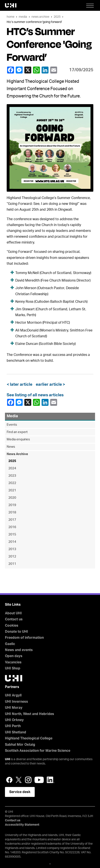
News (11, 447)
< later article (20, 385)
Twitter (19, 780)
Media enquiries (18, 439)
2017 (12, 520)
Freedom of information (24, 638)
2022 (12, 483)
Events (12, 425)
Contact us (14, 619)
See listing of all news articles (35, 395)
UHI (8, 759)
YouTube (39, 780)
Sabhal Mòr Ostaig (20, 745)
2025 (57, 17)
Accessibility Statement (22, 825)
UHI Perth (13, 726)
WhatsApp (36, 70)
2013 (12, 549)
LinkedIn (45, 70)
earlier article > (50, 385)
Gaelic (10, 644)
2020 (12, 498)
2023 (12, 476)
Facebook (10, 70)
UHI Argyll (13, 695)
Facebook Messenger (19, 70)
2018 (12, 512)
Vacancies (13, 662)
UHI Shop (13, 668)
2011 (12, 564)
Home (11, 17)
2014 (12, 542)
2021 (12, 490)
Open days (14, 656)
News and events (19, 650)
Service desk (20, 792)
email (53, 70)
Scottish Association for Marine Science (38, 751)
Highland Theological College (29, 738)
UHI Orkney (14, 720)
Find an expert (17, 432)
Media (23, 17)
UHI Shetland (16, 732)
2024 (12, 468)
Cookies (12, 626)
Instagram (28, 780)
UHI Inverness (16, 702)
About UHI (13, 613)
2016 (12, 527)
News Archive (40, 17)
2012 (12, 557)
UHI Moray (14, 708)
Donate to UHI (16, 632)
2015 (12, 534)
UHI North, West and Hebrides (30, 714)
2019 (12, 505)
